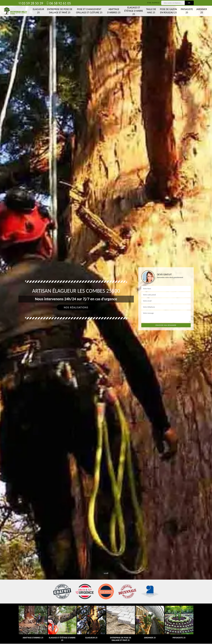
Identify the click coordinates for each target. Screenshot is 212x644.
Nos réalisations (76, 307)
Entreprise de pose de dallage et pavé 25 (60, 11)
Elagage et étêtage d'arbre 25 (134, 11)
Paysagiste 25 (187, 11)
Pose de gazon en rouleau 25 (168, 11)
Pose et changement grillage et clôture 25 (89, 11)
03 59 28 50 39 (31, 3)
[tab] (106, 322)
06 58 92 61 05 (59, 3)
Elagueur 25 (38, 11)
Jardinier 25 (202, 11)
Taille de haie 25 (151, 11)
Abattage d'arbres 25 (114, 11)
